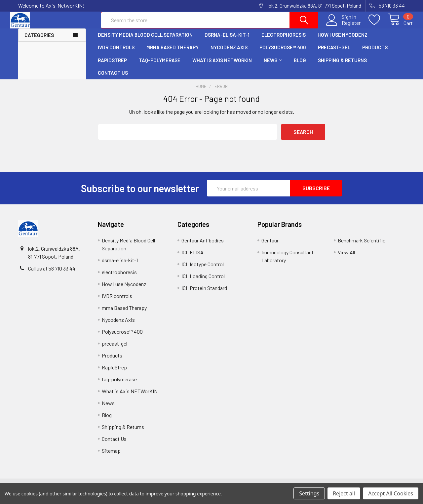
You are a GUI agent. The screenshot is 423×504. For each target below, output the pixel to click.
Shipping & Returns (342, 66)
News (273, 66)
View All (346, 258)
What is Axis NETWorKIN (222, 66)
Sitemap (111, 457)
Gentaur (270, 246)
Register (343, 27)
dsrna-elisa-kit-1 (227, 41)
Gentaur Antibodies (203, 246)
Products (375, 53)
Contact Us (113, 79)
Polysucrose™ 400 (283, 53)
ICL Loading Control (203, 282)
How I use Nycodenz (343, 41)
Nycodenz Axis (229, 53)
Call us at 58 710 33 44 (52, 274)
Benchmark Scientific (362, 246)
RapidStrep (112, 66)
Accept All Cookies (391, 493)
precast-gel (334, 53)
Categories (39, 41)
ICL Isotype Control (203, 270)
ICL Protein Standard (204, 294)
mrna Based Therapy (173, 53)
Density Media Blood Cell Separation (145, 41)
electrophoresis (284, 41)
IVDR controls (116, 53)
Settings (309, 493)
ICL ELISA (192, 258)
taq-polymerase (160, 66)
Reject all (344, 493)
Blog (300, 66)
